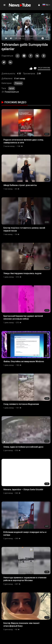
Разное (18, 83)
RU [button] (46, 5)
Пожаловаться (10, 92)
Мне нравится (31, 68)
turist (12, 88)
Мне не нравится (35, 68)
